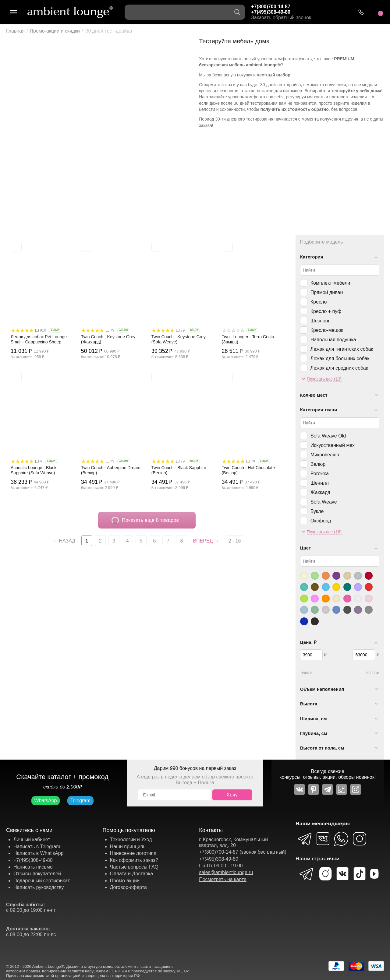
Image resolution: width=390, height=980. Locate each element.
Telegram (80, 801)
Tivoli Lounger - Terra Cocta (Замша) (248, 339)
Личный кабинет (32, 839)
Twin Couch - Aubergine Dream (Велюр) (111, 470)
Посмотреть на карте (223, 879)
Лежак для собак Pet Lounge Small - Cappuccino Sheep (39, 339)
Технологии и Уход (131, 839)
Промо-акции (125, 881)
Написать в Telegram (37, 847)
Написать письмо (33, 867)
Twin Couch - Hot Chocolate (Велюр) (248, 470)
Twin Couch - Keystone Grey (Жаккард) (108, 339)
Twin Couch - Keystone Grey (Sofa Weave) (179, 339)
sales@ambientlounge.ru (226, 872)
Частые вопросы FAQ (134, 867)
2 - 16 (234, 541)
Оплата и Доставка (132, 874)
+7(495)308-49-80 (271, 12)
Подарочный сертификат (42, 881)
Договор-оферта (128, 887)
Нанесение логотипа (133, 853)
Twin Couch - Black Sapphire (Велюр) (179, 470)
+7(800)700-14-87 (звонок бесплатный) (243, 852)
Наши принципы (128, 847)
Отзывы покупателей (37, 874)
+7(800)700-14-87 (271, 7)
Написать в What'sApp (39, 853)
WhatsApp (46, 801)
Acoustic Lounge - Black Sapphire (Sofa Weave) (34, 470)
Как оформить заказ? (134, 860)
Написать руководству (39, 887)
